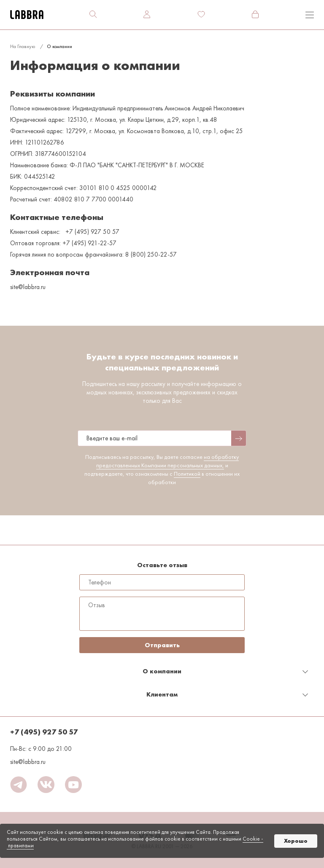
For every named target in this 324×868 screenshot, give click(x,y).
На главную (23, 46)
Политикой (187, 474)
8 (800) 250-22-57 (151, 255)
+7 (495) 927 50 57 (92, 232)
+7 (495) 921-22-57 (89, 243)
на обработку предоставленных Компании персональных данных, (168, 461)
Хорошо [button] (296, 841)
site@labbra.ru (28, 762)
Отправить (162, 645)
